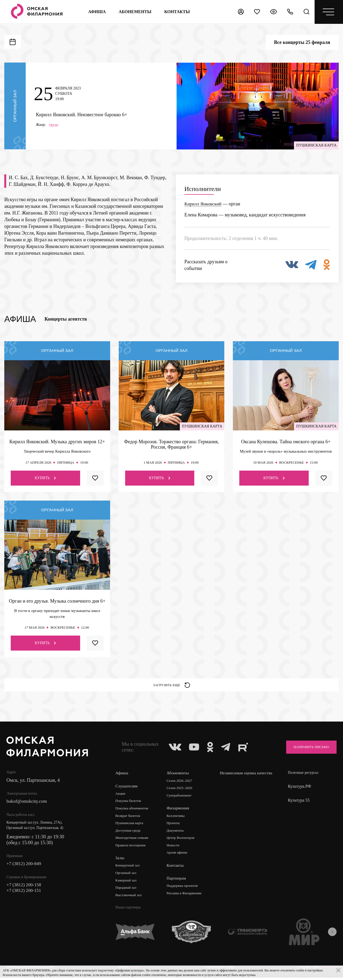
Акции (121, 795)
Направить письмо (308, 749)
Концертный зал (128, 868)
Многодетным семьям (133, 840)
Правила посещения (132, 848)
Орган (54, 125)
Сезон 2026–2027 (181, 782)
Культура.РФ (299, 788)
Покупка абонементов (133, 810)
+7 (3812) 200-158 (25, 888)
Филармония (179, 810)
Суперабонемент (180, 797)
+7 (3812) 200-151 (25, 893)
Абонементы (135, 12)
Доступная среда (129, 833)
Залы (120, 860)
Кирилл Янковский (204, 204)
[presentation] (332, 935)
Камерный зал (127, 883)
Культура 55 (299, 802)
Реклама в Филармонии (186, 896)
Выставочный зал (129, 898)
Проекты (174, 825)
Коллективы (177, 818)
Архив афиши (178, 855)
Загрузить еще (172, 686)
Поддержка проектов (184, 889)
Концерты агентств (66, 319)
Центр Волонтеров (182, 840)
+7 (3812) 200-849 (25, 866)
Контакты (176, 868)
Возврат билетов (129, 818)
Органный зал (127, 876)
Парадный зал (127, 891)
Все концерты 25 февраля (302, 42)
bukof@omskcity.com (28, 803)
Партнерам (177, 881)
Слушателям (127, 788)
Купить (45, 478)
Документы (176, 833)
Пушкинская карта (130, 825)
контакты (177, 12)
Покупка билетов (129, 803)
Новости (174, 848)
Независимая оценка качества (239, 777)
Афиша (96, 12)
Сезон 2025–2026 (181, 790)
